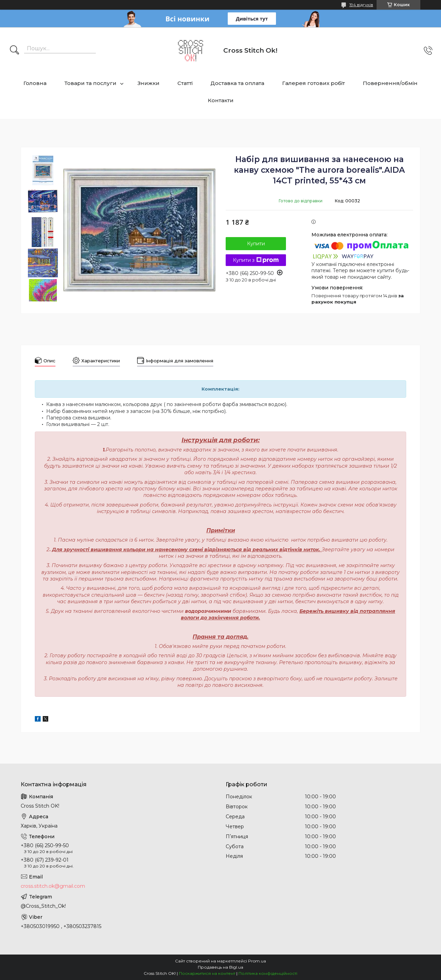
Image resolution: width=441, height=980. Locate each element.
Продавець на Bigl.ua (220, 967)
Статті (185, 83)
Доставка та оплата (237, 83)
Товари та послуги (90, 83)
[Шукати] (14, 51)
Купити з (256, 260)
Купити (256, 244)
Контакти (221, 100)
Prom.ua (257, 961)
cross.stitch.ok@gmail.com (53, 886)
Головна (35, 83)
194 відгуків (361, 5)
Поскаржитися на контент (207, 973)
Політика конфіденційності (268, 973)
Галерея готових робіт (314, 83)
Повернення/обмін (390, 83)
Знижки (148, 83)
